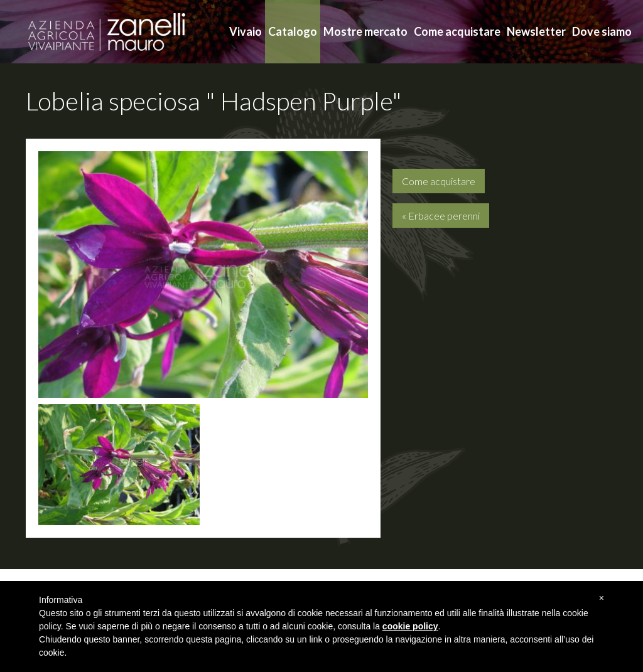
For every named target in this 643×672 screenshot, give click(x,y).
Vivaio (246, 31)
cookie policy (410, 626)
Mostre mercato (365, 31)
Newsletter (536, 31)
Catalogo (293, 31)
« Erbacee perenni (441, 216)
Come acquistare (457, 31)
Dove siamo (602, 31)
